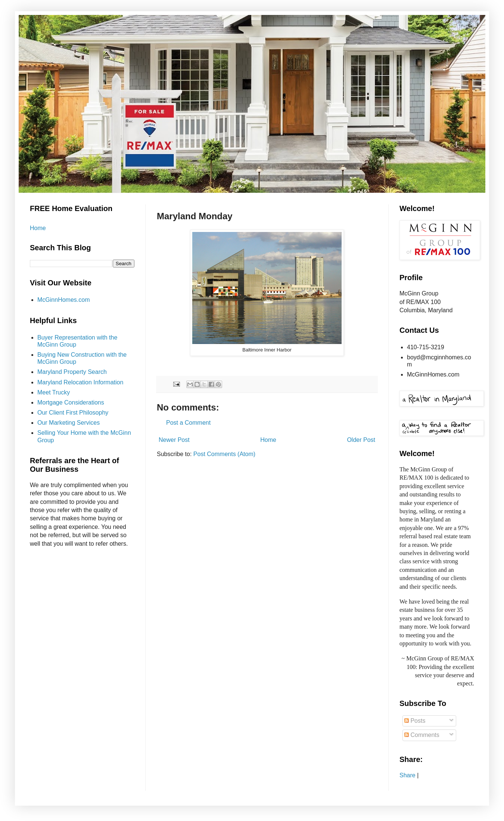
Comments (422, 735)
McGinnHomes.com (63, 300)
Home (268, 440)
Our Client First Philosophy (73, 413)
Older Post (361, 440)
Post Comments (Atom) (224, 454)
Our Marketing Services (69, 423)
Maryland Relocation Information (80, 382)
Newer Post (174, 440)
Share (407, 775)
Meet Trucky (54, 392)
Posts (415, 721)
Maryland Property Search (72, 372)
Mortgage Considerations (71, 402)
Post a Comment (188, 423)
